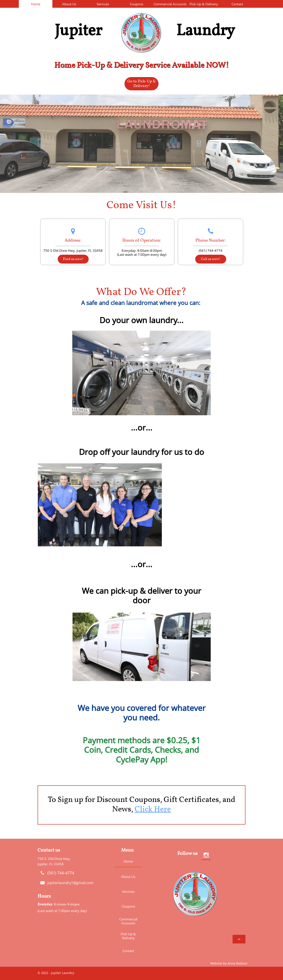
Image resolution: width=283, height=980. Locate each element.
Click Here (153, 809)
